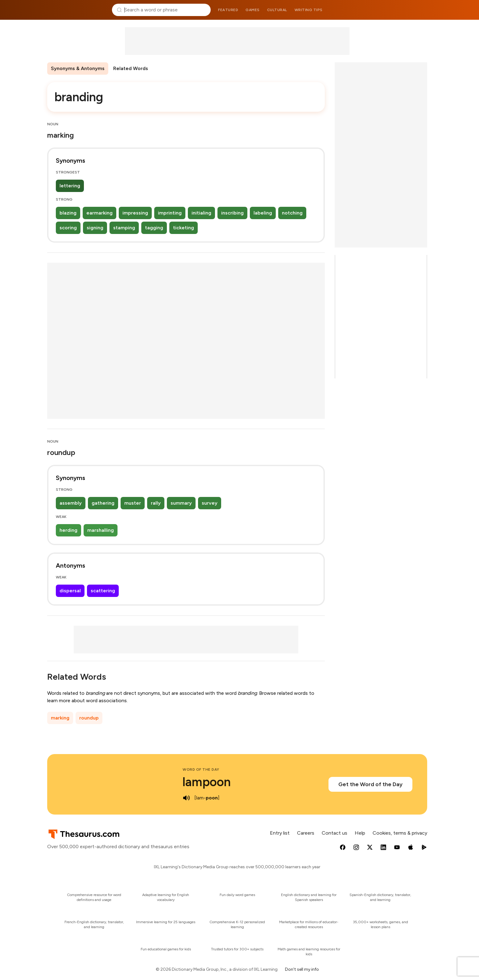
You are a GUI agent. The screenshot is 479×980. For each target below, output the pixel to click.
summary (181, 503)
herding (68, 530)
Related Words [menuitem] (131, 68)
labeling (263, 213)
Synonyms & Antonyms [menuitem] (78, 68)
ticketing (184, 228)
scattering (103, 591)
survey (210, 503)
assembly (71, 503)
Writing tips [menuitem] (309, 10)
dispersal (70, 591)
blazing (68, 213)
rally (156, 503)
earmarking (99, 213)
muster (133, 503)
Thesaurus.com (77, 10)
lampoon (207, 782)
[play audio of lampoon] (186, 798)
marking (60, 718)
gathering (103, 503)
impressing (135, 213)
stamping (124, 228)
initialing (201, 213)
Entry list (280, 833)
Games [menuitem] (253, 10)
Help (360, 833)
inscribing (232, 213)
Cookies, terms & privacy (400, 833)
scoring (68, 228)
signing (95, 228)
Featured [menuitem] (228, 10)
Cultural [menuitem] (277, 10)
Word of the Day (201, 769)
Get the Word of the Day (370, 784)
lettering (70, 186)
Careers (306, 833)
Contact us (334, 833)
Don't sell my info (302, 969)
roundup (89, 718)
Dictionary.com (402, 10)
